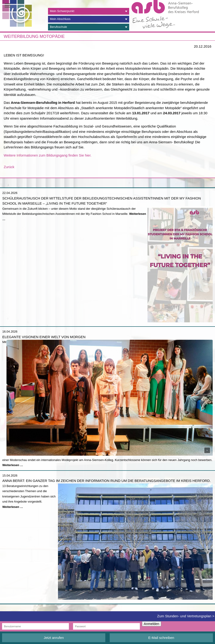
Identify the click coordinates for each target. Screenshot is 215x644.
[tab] (89, 11)
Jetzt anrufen (54, 638)
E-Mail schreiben (161, 638)
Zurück (9, 167)
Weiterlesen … (13, 465)
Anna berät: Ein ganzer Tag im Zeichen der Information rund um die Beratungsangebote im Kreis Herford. (106, 481)
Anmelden (152, 624)
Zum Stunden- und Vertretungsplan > (186, 616)
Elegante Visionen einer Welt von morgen (44, 337)
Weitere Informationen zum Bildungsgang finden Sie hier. (48, 155)
